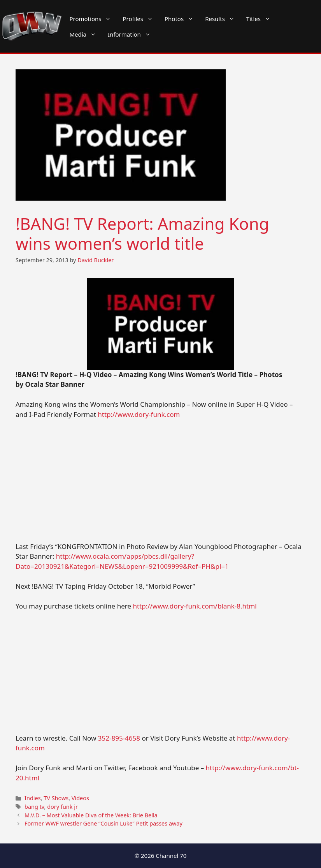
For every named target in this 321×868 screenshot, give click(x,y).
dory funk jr (62, 807)
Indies (32, 798)
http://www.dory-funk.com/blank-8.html (195, 606)
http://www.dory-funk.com (139, 414)
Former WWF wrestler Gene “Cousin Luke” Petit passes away (103, 823)
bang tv (34, 807)
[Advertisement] (160, 484)
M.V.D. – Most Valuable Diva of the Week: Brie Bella (91, 815)
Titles (261, 19)
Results (223, 19)
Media (86, 34)
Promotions (93, 19)
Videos (80, 798)
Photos (182, 19)
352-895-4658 (119, 738)
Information (132, 34)
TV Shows (56, 798)
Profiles (141, 19)
